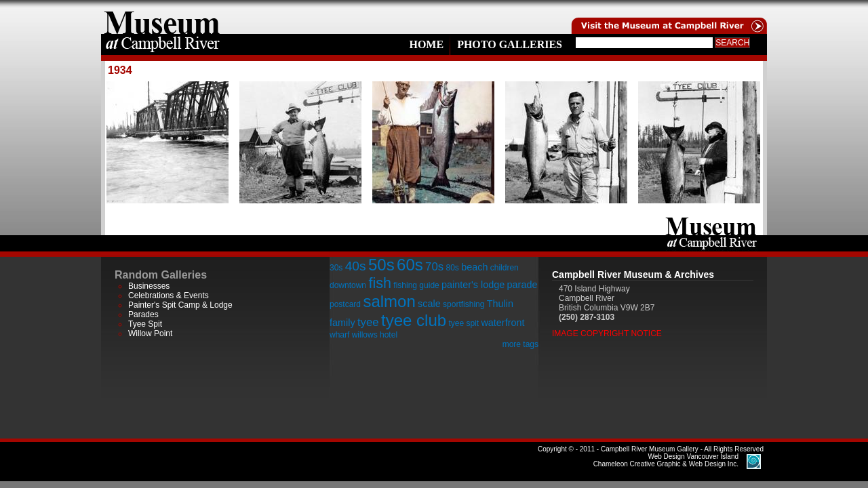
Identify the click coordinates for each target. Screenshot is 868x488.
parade (522, 285)
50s (381, 265)
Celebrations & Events (169, 296)
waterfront (502, 323)
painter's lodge (473, 285)
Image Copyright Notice (607, 333)
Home (426, 44)
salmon (389, 301)
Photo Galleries (510, 44)
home (162, 17)
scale (429, 304)
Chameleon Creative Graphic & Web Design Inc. (666, 460)
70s (434, 267)
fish (380, 283)
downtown (348, 285)
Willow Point (150, 333)
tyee (368, 322)
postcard (345, 304)
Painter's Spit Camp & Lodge (180, 305)
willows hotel (375, 335)
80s (452, 268)
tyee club (414, 320)
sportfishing (463, 304)
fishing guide (416, 285)
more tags (520, 344)
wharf (339, 335)
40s (356, 266)
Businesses (149, 286)
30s (336, 268)
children (505, 268)
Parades (143, 314)
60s (410, 265)
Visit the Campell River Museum (668, 17)
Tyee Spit (145, 324)
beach (474, 267)
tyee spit (463, 323)
